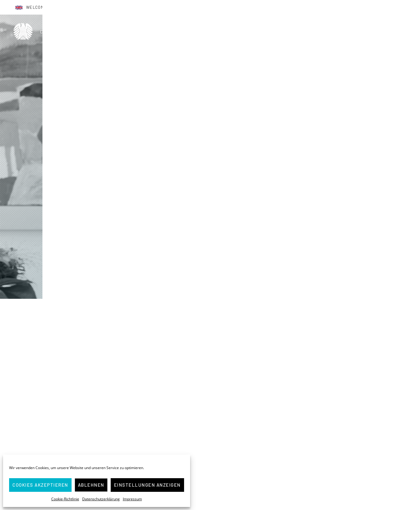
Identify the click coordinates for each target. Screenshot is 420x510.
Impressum (132, 499)
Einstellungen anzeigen (147, 485)
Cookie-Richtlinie (65, 499)
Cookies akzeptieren (40, 485)
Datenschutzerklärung (101, 499)
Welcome (36, 7)
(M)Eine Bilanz (333, 32)
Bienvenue (74, 7)
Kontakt (401, 32)
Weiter (210, 479)
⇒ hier (251, 492)
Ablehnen (91, 485)
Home (262, 32)
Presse (370, 32)
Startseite (89, 310)
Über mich (292, 32)
